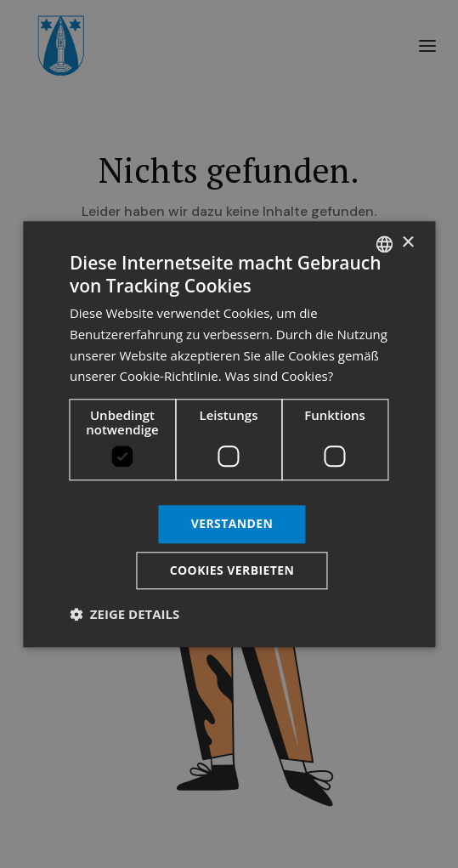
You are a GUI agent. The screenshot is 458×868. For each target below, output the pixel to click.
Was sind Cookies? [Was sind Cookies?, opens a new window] (280, 377)
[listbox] (384, 244)
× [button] (407, 243)
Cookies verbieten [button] (232, 570)
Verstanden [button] (232, 523)
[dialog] (229, 434)
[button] (124, 614)
